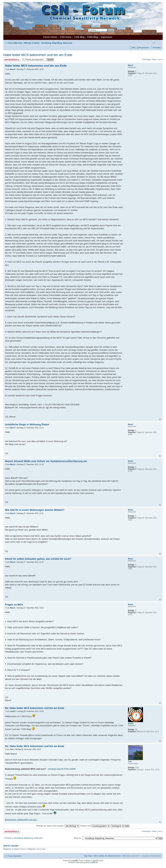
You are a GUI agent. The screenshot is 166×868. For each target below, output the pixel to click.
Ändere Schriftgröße (159, 42)
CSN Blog (79, 37)
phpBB (75, 861)
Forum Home (50, 37)
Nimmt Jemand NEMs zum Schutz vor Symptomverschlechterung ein (46, 461)
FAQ (134, 48)
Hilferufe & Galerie (32, 43)
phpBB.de (94, 862)
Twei (12, 749)
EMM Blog (93, 37)
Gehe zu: (77, 838)
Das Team (88, 856)
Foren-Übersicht (15, 43)
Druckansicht (153, 42)
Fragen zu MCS (14, 605)
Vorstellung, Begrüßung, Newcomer (57, 43)
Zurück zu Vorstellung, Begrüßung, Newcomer (24, 838)
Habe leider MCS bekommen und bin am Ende (38, 55)
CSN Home (66, 37)
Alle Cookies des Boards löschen (107, 856)
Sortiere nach (95, 826)
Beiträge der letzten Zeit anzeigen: (58, 826)
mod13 (13, 711)
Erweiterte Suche (107, 33)
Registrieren (144, 48)
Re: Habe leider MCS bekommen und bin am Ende (35, 708)
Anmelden (157, 48)
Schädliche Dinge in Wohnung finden (27, 424)
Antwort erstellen (12, 60)
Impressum (107, 37)
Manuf (12, 69)
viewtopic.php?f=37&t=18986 (62, 769)
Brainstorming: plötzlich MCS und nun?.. (21, 820)
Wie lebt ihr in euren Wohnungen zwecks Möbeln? (35, 510)
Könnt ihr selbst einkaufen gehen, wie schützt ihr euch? (38, 559)
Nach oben (160, 419)
